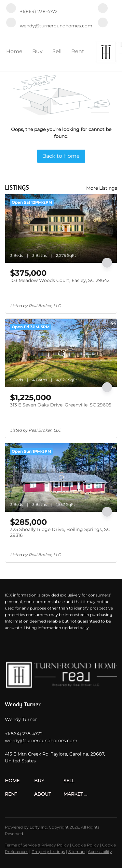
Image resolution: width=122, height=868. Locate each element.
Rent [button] (78, 51)
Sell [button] (57, 51)
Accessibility (100, 852)
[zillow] (103, 23)
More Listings (102, 188)
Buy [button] (37, 51)
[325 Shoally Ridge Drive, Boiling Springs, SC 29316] (61, 478)
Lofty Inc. (39, 827)
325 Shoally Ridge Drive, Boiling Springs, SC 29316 (60, 532)
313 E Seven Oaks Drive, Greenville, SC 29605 (61, 405)
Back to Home (61, 156)
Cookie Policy (86, 845)
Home (14, 51)
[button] (20, 781)
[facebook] (103, 9)
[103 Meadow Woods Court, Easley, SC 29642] (61, 228)
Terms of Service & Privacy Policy (37, 845)
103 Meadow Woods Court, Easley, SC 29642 (60, 280)
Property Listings (48, 852)
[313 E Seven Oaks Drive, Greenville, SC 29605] (61, 353)
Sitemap (76, 852)
